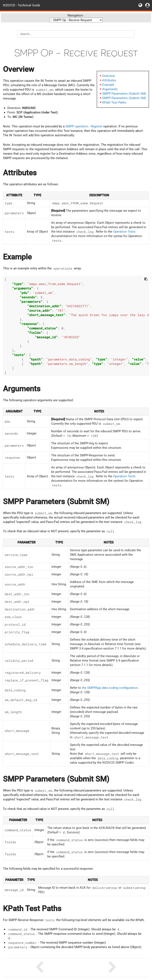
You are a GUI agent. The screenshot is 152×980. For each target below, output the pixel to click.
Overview (109, 76)
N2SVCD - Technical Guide (22, 5)
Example (108, 85)
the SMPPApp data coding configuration (110, 688)
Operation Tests (124, 232)
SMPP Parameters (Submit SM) (124, 94)
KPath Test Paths (114, 102)
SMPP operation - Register (84, 126)
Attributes (109, 80)
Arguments (110, 89)
